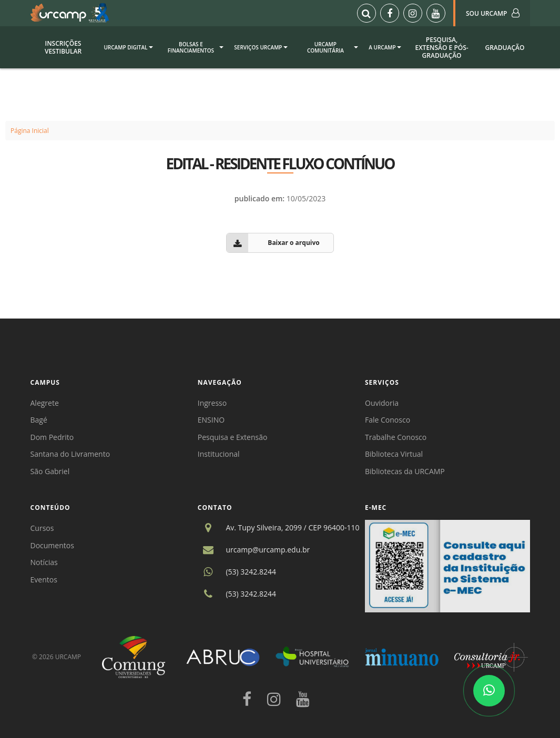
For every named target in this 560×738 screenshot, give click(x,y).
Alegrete (45, 403)
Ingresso (212, 403)
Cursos (42, 528)
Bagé (39, 420)
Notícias (44, 562)
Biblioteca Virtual (394, 454)
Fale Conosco (388, 420)
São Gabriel (50, 471)
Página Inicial (30, 131)
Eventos (44, 580)
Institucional (219, 454)
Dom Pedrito (52, 437)
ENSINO (211, 420)
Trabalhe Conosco (396, 437)
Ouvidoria (382, 403)
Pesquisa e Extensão (233, 437)
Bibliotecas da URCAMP (405, 471)
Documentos (52, 545)
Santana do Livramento (70, 454)
